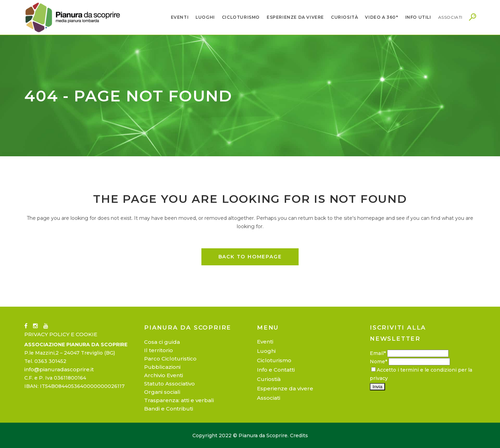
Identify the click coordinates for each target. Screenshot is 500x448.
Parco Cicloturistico (170, 359)
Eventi (265, 342)
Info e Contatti (276, 370)
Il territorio (159, 350)
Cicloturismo (274, 360)
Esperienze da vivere (285, 388)
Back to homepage (250, 257)
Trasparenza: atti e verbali (179, 400)
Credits (299, 435)
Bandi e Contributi (169, 409)
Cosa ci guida (162, 342)
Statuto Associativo (169, 384)
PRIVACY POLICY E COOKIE (61, 334)
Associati (269, 398)
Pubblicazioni (162, 367)
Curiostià (269, 379)
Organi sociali (162, 392)
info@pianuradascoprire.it (59, 369)
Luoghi (266, 351)
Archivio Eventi (164, 375)
